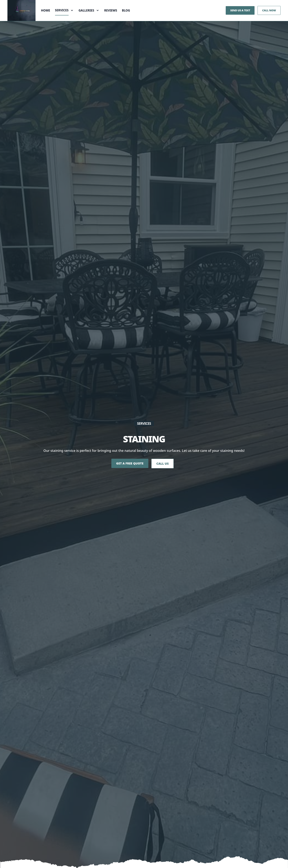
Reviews (112, 16)
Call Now (269, 16)
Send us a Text (240, 16)
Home (47, 16)
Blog (128, 16)
